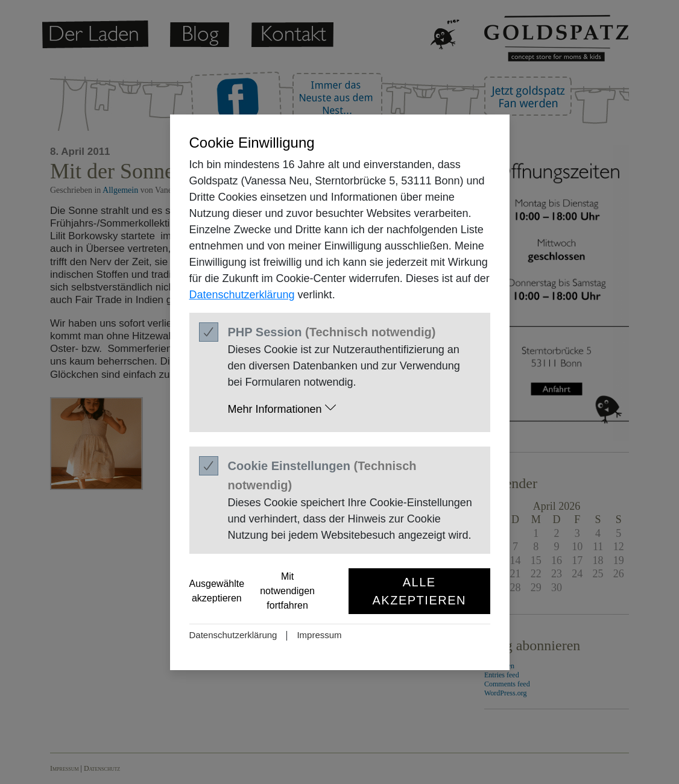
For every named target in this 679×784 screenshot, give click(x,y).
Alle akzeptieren (419, 591)
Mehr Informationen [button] (282, 408)
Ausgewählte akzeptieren (217, 591)
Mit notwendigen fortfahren (287, 591)
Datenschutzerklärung (242, 295)
